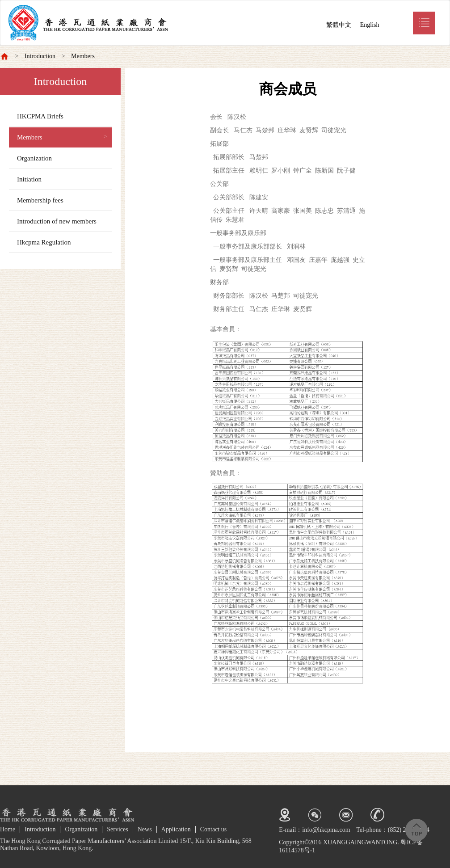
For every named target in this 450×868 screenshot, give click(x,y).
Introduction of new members (57, 221)
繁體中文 (339, 25)
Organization (34, 158)
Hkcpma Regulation (44, 242)
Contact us (214, 829)
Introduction (40, 56)
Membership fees (40, 200)
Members (83, 56)
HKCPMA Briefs (40, 116)
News (145, 829)
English (370, 25)
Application (176, 829)
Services (117, 829)
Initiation (29, 179)
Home (8, 829)
